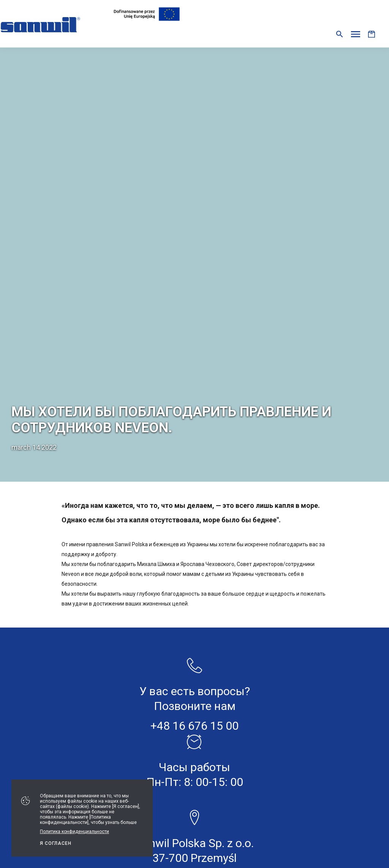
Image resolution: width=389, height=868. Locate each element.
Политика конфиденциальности (74, 832)
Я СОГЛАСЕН (56, 843)
